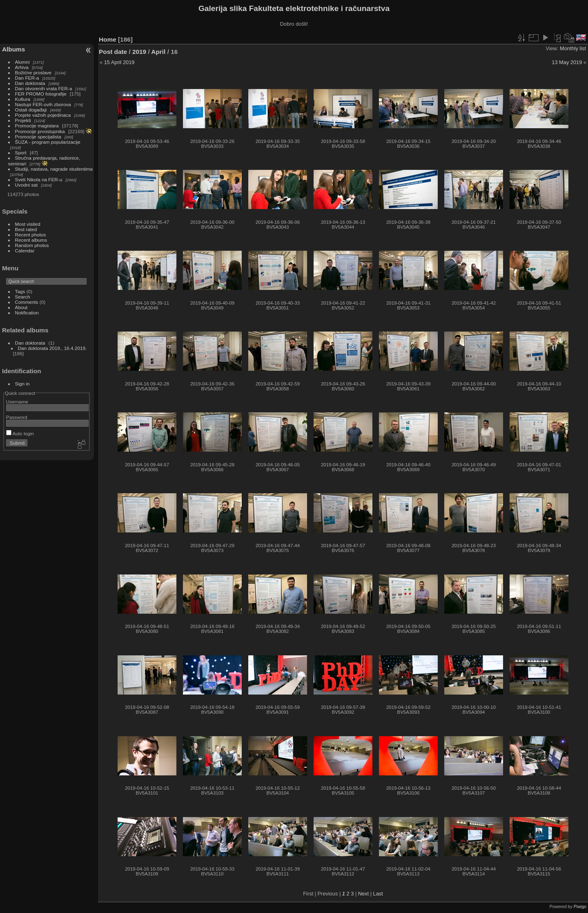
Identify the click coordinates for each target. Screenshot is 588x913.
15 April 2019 (119, 62)
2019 (139, 52)
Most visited (28, 224)
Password (17, 417)
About (21, 307)
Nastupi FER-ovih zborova (43, 104)
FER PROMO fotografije (41, 94)
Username (17, 402)
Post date (113, 52)
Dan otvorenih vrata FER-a (44, 88)
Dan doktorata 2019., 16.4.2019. (52, 348)
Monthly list (573, 48)
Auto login (20, 433)
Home (108, 39)
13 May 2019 (567, 62)
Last (378, 894)
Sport (21, 153)
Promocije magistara (37, 126)
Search (23, 297)
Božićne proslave (33, 72)
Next (363, 894)
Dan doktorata (30, 83)
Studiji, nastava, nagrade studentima (54, 169)
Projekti (23, 120)
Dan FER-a (27, 78)
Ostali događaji (31, 110)
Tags (20, 291)
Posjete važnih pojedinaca (43, 115)
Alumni (22, 62)
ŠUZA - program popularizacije (48, 142)
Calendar (25, 251)
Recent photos (31, 235)
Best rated (26, 229)
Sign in (22, 384)
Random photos (32, 245)
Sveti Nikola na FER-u (39, 179)
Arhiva (22, 67)
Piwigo (580, 906)
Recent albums (31, 240)
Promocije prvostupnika (40, 131)
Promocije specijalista (38, 137)
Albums (13, 49)
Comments (27, 302)
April (158, 52)
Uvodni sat (27, 185)
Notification (27, 313)
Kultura (23, 99)
